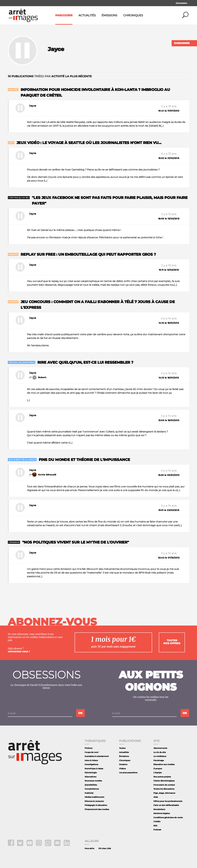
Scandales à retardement (97, 756)
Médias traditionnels (94, 797)
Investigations (91, 764)
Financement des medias (97, 809)
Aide (156, 797)
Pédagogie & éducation (96, 805)
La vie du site (160, 752)
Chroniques (133, 15)
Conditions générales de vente (168, 817)
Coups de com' (92, 752)
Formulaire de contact (164, 785)
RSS (155, 826)
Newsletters (159, 809)
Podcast (157, 830)
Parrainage (159, 760)
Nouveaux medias (93, 781)
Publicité (89, 793)
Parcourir (64, 15)
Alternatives (90, 777)
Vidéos (122, 769)
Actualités (87, 15)
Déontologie (91, 773)
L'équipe (158, 773)
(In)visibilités (91, 785)
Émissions (109, 15)
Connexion (181, 3)
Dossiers (123, 764)
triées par (50, 76)
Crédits (157, 821)
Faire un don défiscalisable (166, 805)
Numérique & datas (94, 769)
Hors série (89, 848)
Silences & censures (94, 801)
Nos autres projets (162, 777)
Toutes (122, 748)
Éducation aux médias (164, 764)
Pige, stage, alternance (164, 793)
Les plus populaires (128, 773)
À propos (158, 769)
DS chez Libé (105, 848)
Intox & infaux (91, 760)
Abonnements (160, 748)
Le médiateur (160, 756)
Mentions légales (162, 813)
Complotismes (92, 789)
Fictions (88, 748)
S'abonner (182, 43)
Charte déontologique (164, 781)
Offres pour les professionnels (168, 801)
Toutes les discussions (164, 789)
